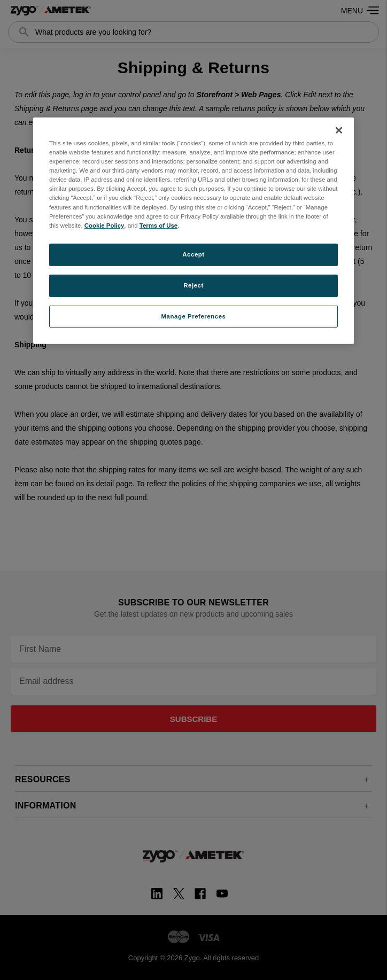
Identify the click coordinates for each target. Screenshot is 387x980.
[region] (193, 231)
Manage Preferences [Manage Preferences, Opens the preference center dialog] (194, 316)
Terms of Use (158, 225)
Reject (193, 285)
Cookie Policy (105, 225)
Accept (193, 254)
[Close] (339, 130)
